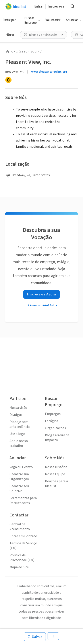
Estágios (52, 421)
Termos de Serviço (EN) (23, 546)
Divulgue (16, 415)
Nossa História (56, 467)
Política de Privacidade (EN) (22, 558)
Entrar (39, 7)
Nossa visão (18, 408)
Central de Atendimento (20, 527)
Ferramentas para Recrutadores (23, 500)
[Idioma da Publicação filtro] (43, 35)
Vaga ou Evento (21, 467)
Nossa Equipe (55, 474)
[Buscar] (72, 6)
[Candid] (8, 80)
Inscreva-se (56, 7)
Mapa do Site (19, 567)
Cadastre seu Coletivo (19, 489)
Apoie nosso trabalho (19, 443)
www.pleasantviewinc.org (49, 72)
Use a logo (17, 434)
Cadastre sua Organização (19, 477)
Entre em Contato (23, 536)
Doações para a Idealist (56, 484)
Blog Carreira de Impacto (57, 438)
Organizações (55, 428)
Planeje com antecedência (20, 424)
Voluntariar (53, 20)
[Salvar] (35, 637)
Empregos (53, 414)
